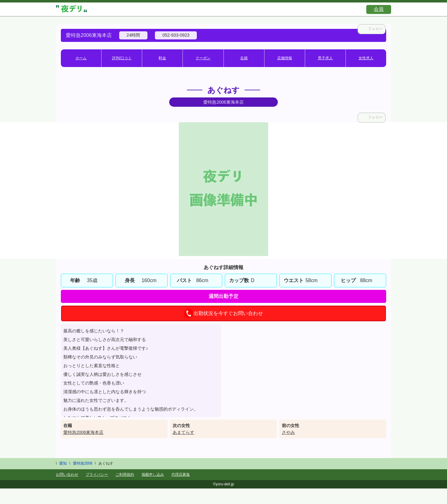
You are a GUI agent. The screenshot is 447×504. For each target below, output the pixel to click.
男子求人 (325, 58)
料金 (162, 58)
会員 (379, 9)
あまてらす (183, 432)
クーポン (203, 58)
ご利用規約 (125, 475)
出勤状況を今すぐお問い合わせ (223, 313)
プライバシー (97, 475)
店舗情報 (285, 58)
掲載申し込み (153, 475)
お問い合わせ (67, 475)
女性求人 (366, 58)
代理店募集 (181, 475)
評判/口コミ (122, 58)
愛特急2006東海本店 (83, 432)
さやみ (288, 432)
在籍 (244, 58)
